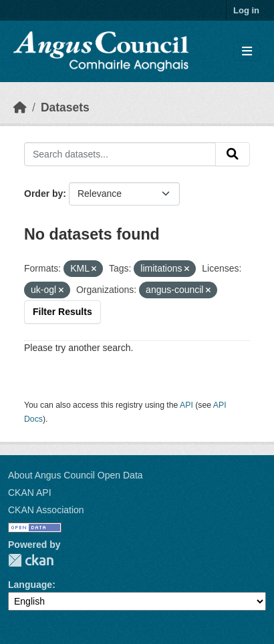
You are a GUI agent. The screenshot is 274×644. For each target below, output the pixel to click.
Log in (246, 10)
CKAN (31, 560)
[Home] (20, 107)
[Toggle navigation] (247, 52)
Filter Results (62, 312)
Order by (43, 194)
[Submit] (233, 154)
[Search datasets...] (120, 154)
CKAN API (30, 493)
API (186, 405)
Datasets (65, 107)
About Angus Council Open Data (76, 475)
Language (30, 585)
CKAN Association (46, 510)
